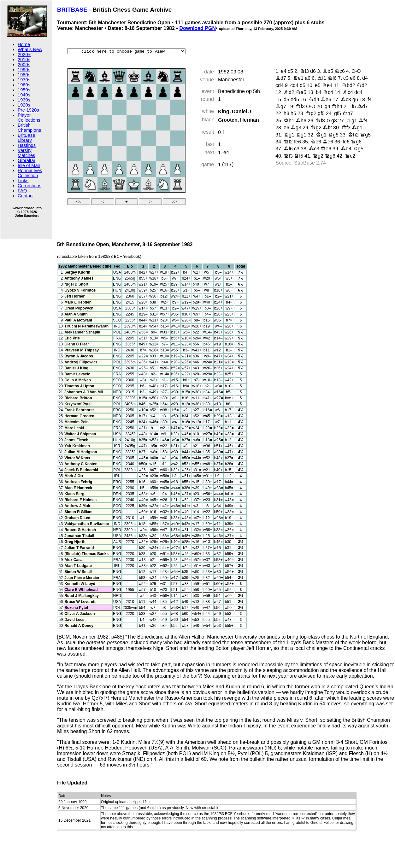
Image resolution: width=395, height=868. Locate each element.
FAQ (22, 191)
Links (23, 181)
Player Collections (29, 118)
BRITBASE (72, 10)
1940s (24, 95)
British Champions (29, 128)
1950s (24, 90)
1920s (24, 105)
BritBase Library (26, 138)
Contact (26, 196)
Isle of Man (29, 165)
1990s (24, 70)
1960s (24, 85)
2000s (24, 65)
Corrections (29, 186)
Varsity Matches (26, 153)
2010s (24, 60)
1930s (24, 100)
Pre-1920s (28, 110)
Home (24, 44)
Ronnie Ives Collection (30, 173)
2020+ (24, 55)
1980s (24, 75)
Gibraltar (27, 160)
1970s (24, 80)
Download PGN (197, 28)
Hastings (27, 145)
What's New (30, 49)
